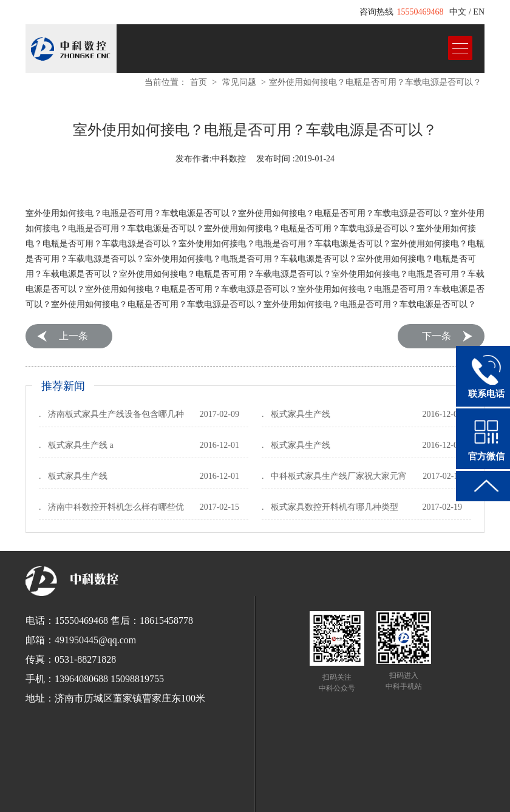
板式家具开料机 (177, 797)
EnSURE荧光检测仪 (107, 787)
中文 (458, 12)
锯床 (195, 787)
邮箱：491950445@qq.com (81, 640)
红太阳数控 (127, 797)
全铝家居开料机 (276, 797)
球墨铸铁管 (276, 787)
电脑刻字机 (326, 797)
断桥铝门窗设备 (376, 797)
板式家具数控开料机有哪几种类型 (335, 507)
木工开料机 (226, 797)
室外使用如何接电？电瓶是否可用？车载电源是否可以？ (375, 82)
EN (479, 12)
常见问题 (239, 82)
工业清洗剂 (163, 787)
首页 (199, 82)
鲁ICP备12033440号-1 (300, 773)
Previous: (63, 336)
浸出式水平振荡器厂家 (337, 787)
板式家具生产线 (301, 414)
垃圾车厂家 (455, 787)
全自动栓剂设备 (405, 787)
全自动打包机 (230, 787)
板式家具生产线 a (81, 445)
